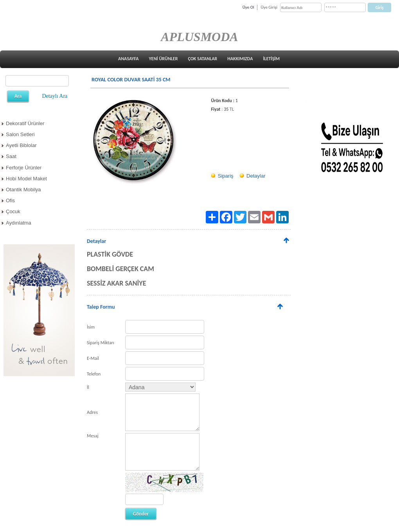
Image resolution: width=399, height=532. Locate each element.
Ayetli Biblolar (21, 145)
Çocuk (13, 211)
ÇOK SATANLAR (202, 59)
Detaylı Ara (55, 96)
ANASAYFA (129, 59)
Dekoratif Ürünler (25, 123)
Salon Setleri (20, 134)
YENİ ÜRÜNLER (164, 59)
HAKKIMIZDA (240, 59)
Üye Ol (248, 7)
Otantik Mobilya (23, 190)
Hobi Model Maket (26, 179)
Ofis (10, 200)
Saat (11, 156)
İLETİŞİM (271, 59)
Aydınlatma (19, 223)
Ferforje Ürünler (24, 168)
